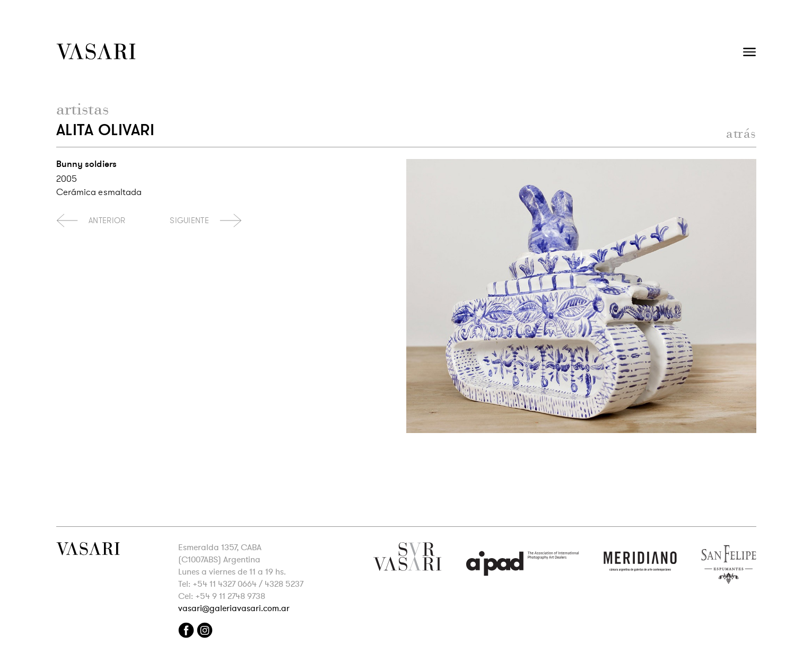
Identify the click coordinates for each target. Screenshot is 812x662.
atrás (741, 133)
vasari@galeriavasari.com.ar (234, 608)
